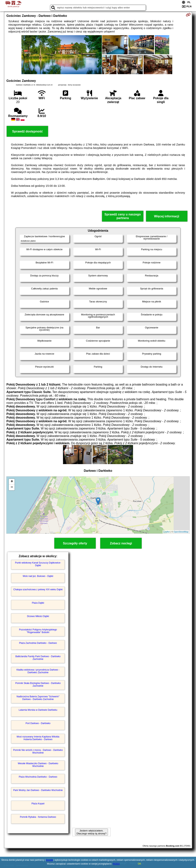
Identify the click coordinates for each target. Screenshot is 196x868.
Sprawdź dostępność (27, 131)
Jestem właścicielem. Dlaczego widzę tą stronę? (91, 832)
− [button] (12, 487)
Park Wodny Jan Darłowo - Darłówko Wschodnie (38, 790)
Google (49, 860)
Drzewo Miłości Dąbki (38, 616)
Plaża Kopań (38, 804)
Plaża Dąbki (38, 603)
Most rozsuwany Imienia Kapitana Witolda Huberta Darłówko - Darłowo (38, 738)
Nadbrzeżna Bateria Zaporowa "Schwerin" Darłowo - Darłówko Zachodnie (38, 698)
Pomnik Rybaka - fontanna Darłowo (38, 817)
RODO (116, 864)
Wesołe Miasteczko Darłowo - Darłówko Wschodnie (38, 765)
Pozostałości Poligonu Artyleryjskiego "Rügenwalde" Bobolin (38, 631)
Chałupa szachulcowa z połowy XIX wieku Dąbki (38, 589)
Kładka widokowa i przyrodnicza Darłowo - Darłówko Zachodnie (38, 671)
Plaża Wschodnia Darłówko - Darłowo (38, 777)
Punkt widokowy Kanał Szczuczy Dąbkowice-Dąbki (38, 564)
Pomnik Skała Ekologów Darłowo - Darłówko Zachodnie (38, 684)
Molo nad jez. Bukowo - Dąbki (38, 576)
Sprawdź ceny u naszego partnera (123, 216)
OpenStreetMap (181, 532)
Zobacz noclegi (121, 543)
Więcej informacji (167, 216)
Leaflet (167, 532)
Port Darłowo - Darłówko (38, 723)
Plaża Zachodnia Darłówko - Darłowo (38, 643)
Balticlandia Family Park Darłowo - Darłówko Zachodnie (38, 658)
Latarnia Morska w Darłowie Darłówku (38, 710)
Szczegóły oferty (75, 543)
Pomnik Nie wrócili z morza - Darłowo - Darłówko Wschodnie (38, 751)
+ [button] (12, 482)
